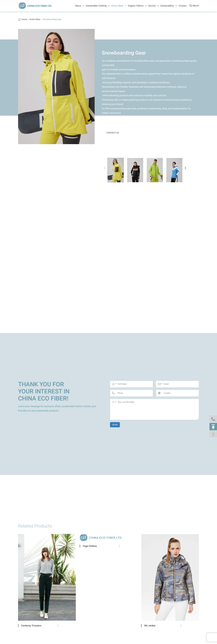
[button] (105, 168)
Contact (183, 6)
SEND (115, 425)
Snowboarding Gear (52, 19)
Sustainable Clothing (98, 6)
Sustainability (169, 6)
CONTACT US (113, 133)
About (80, 6)
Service (154, 6)
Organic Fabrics (137, 6)
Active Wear (119, 6)
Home (24, 19)
